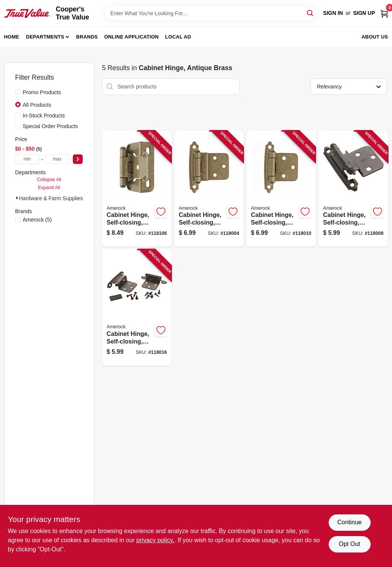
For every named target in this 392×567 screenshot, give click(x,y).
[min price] (27, 159)
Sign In (333, 13)
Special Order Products (51, 126)
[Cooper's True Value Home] (27, 13)
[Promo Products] (18, 92)
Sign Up (364, 13)
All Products (37, 105)
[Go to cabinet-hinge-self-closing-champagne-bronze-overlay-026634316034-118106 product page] (137, 189)
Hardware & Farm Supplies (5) (55, 198)
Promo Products (42, 92)
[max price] (57, 159)
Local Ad (178, 37)
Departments (45, 37)
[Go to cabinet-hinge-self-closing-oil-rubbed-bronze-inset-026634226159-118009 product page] (353, 189)
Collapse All (49, 180)
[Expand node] (17, 198)
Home (12, 37)
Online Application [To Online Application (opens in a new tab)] (131, 37)
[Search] (311, 13)
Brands (87, 37)
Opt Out (349, 544)
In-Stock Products (44, 116)
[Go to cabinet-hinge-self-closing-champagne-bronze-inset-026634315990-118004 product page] (209, 189)
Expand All (49, 188)
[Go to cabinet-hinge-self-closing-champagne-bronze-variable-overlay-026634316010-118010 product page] (281, 189)
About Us (375, 37)
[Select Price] (78, 159)
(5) (37, 220)
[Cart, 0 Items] (384, 13)
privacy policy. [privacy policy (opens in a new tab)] (155, 540)
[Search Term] (211, 13)
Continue (349, 522)
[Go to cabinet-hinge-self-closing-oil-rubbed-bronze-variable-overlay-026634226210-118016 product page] (137, 308)
